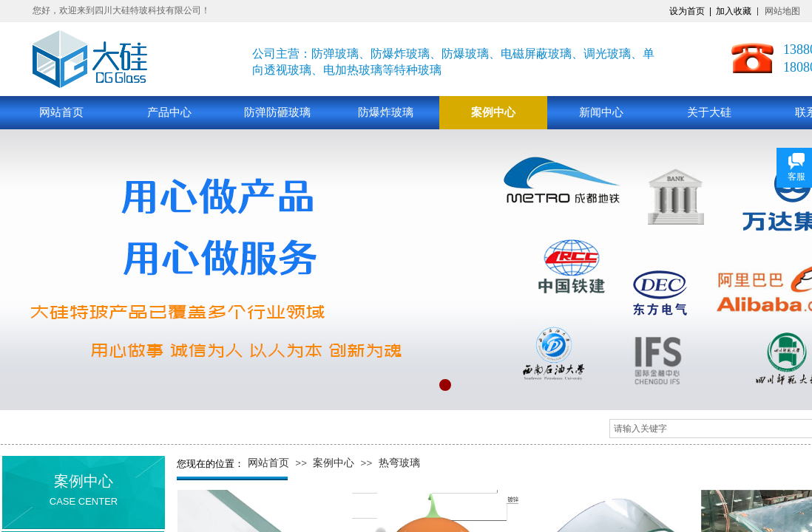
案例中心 (493, 112)
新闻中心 (601, 112)
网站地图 (782, 11)
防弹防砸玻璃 (277, 112)
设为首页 (687, 11)
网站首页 (61, 112)
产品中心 (169, 112)
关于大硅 (709, 112)
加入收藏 (734, 11)
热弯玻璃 (399, 463)
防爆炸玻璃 (386, 112)
